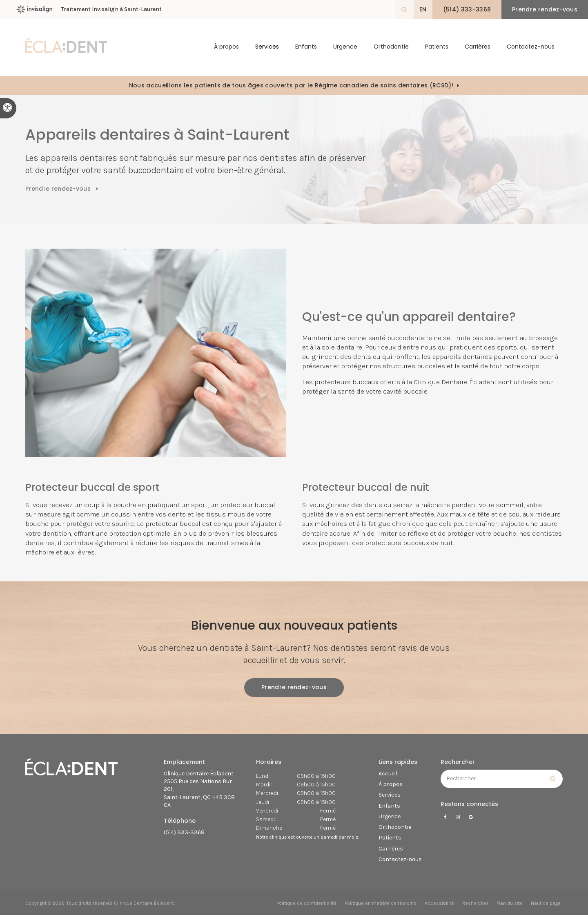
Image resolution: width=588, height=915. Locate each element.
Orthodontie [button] (391, 47)
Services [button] (267, 47)
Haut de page (546, 903)
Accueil (388, 774)
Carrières (478, 47)
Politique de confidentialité (306, 903)
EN (421, 9)
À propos (391, 784)
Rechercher (475, 903)
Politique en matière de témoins (381, 903)
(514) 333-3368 (184, 832)
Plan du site (510, 903)
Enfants (306, 47)
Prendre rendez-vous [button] (544, 9)
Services (390, 795)
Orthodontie (395, 827)
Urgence (345, 47)
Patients (437, 47)
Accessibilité (439, 903)
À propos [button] (226, 47)
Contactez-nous (531, 47)
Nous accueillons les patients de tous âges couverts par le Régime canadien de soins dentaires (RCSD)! (291, 85)
